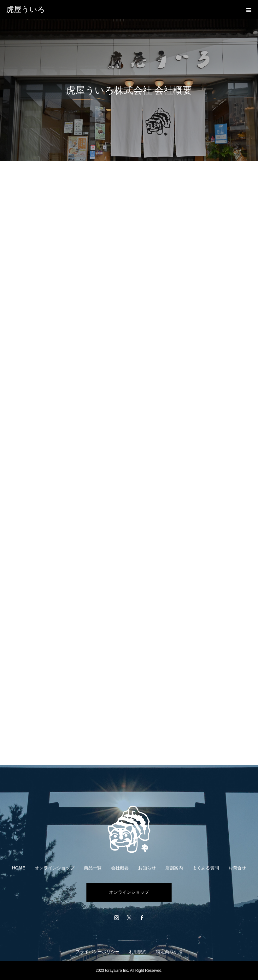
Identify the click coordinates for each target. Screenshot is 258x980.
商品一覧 (93, 868)
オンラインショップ (55, 868)
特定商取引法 (169, 952)
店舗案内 (174, 868)
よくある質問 (206, 868)
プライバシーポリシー (97, 952)
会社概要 (120, 868)
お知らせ (147, 868)
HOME (19, 868)
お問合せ (237, 868)
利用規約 (138, 952)
